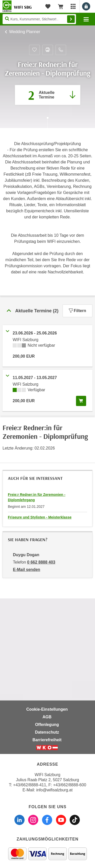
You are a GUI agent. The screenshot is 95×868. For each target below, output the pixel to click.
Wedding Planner (25, 32)
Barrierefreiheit (47, 740)
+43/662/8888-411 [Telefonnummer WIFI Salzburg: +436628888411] (30, 785)
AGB (47, 717)
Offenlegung (47, 725)
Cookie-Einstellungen (47, 709)
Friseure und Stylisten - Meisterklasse (40, 517)
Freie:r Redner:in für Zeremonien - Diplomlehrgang (37, 497)
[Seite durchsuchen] (39, 19)
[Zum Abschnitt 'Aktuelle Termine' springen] (48, 95)
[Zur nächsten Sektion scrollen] (48, 123)
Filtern (78, 311)
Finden (71, 19)
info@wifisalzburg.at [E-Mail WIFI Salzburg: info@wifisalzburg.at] (54, 790)
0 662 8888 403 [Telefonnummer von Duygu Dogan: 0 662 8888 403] (41, 562)
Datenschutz (47, 732)
